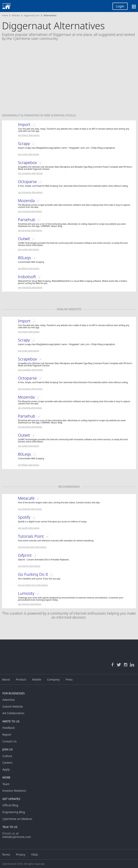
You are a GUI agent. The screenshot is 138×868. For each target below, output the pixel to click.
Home (5, 15)
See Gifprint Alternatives (29, 566)
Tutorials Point (31, 536)
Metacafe (26, 498)
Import (24, 125)
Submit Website (13, 706)
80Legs (25, 258)
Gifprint (25, 555)
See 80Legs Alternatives (29, 268)
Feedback (9, 728)
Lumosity (26, 593)
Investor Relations (14, 791)
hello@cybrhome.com (17, 837)
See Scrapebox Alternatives (30, 173)
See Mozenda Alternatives (30, 211)
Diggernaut (11, 115)
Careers (7, 763)
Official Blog (10, 805)
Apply (6, 769)
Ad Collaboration (13, 713)
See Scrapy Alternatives (29, 154)
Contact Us (9, 741)
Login (120, 6)
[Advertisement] (69, 80)
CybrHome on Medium (17, 819)
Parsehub (27, 220)
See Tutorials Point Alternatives (32, 547)
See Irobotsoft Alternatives (30, 287)
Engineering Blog (14, 812)
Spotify (24, 517)
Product (21, 679)
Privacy (21, 854)
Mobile (37, 679)
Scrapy (24, 144)
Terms (6, 854)
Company (53, 679)
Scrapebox (27, 163)
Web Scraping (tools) (60, 115)
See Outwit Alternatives (29, 249)
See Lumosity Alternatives (30, 604)
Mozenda (26, 201)
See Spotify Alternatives (29, 528)
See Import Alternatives (29, 135)
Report (7, 735)
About (6, 679)
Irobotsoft (27, 277)
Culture (7, 756)
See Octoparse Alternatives (30, 192)
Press (69, 679)
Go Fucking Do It (33, 574)
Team (6, 784)
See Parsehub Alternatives (30, 230)
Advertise (9, 700)
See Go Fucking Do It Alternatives (33, 585)
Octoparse (27, 182)
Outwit (24, 239)
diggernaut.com (32, 15)
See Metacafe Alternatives (30, 509)
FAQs (35, 854)
